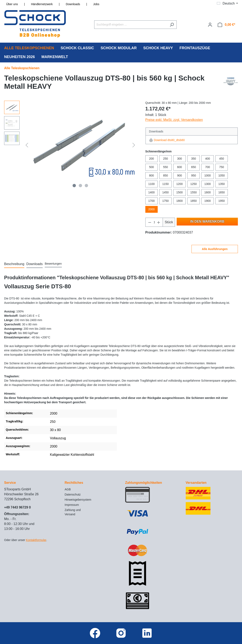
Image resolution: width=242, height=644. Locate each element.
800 (151, 175)
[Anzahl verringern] (150, 222)
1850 (193, 201)
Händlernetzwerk (42, 4)
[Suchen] (172, 25)
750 (221, 167)
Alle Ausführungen (215, 249)
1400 (151, 192)
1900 (207, 201)
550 (165, 167)
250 (165, 159)
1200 (179, 184)
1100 (151, 184)
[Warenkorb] (226, 25)
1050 (221, 175)
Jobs (96, 4)
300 (179, 159)
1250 (193, 184)
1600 (207, 192)
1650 (221, 192)
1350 (221, 184)
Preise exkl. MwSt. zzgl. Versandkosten (174, 120)
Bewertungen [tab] (53, 264)
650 (193, 167)
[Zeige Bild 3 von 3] (87, 186)
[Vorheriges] (27, 145)
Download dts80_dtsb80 (167, 140)
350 (193, 159)
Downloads (73, 4)
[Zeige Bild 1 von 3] (74, 186)
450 (221, 159)
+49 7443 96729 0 (17, 507)
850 (165, 175)
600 (179, 167)
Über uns (12, 4)
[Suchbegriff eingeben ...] (131, 25)
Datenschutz (73, 494)
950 (193, 175)
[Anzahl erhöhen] (159, 222)
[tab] (14, 264)
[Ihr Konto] (210, 25)
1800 (179, 201)
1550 (193, 192)
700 (207, 167)
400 (207, 159)
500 (151, 167)
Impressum (72, 505)
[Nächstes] (134, 145)
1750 (165, 201)
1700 (151, 201)
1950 (221, 201)
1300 (207, 184)
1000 (207, 175)
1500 (179, 192)
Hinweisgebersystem (78, 500)
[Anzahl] (154, 222)
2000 (151, 209)
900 (179, 175)
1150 (165, 184)
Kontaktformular (36, 540)
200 (151, 159)
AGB (68, 489)
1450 (165, 192)
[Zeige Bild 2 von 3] (80, 186)
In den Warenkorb (207, 221)
